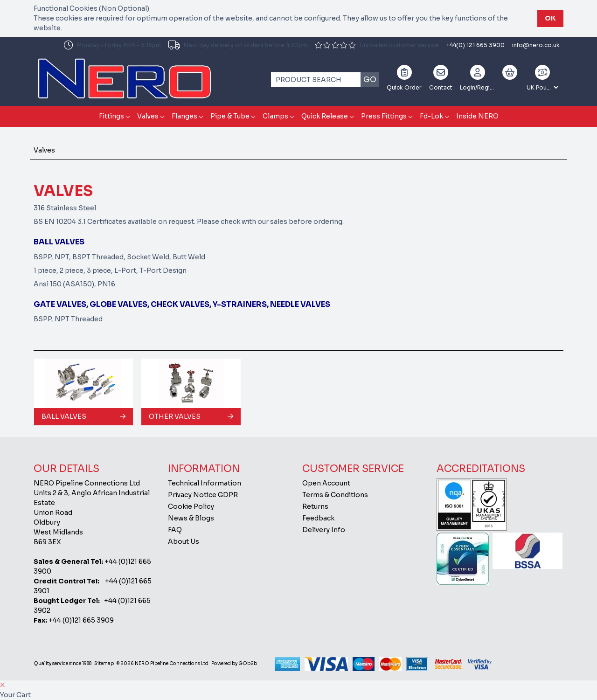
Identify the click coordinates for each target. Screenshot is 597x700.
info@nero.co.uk (536, 45)
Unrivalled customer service (377, 45)
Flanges (184, 116)
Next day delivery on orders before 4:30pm (238, 45)
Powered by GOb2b (234, 663)
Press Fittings (384, 116)
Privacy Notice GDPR (203, 495)
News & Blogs (191, 518)
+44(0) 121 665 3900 (476, 45)
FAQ (175, 530)
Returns (315, 506)
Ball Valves (64, 416)
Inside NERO (477, 116)
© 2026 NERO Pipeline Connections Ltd (163, 663)
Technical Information (205, 483)
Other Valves (175, 416)
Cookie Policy (191, 506)
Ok (550, 18)
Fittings (111, 116)
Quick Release (325, 116)
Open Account (326, 483)
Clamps (275, 116)
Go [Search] (370, 80)
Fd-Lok (431, 116)
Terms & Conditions (335, 495)
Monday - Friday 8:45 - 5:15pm (112, 45)
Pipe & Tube (230, 116)
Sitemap (104, 663)
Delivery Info (324, 530)
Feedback (318, 518)
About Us (184, 541)
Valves (148, 116)
